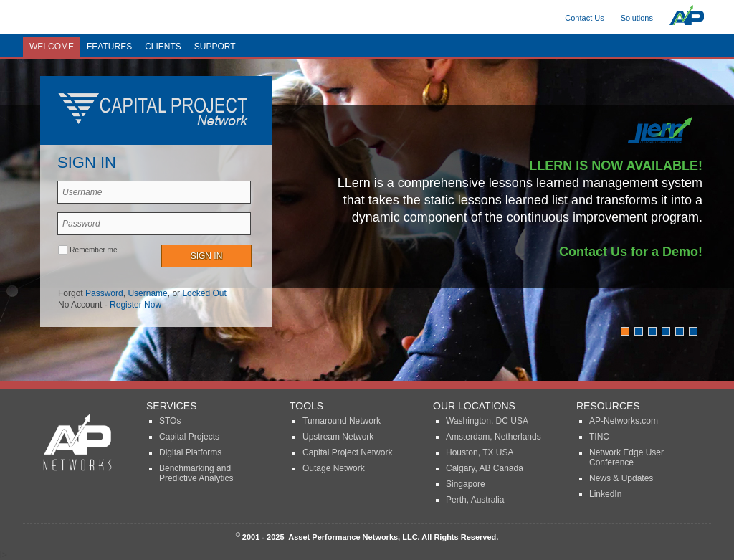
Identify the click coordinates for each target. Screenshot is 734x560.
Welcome (52, 47)
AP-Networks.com (624, 421)
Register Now (135, 305)
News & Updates (621, 478)
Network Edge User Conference (626, 457)
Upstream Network (338, 437)
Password (104, 293)
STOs (170, 421)
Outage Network (334, 468)
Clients (163, 47)
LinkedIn (605, 494)
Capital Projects (189, 437)
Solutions (637, 18)
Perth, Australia (475, 500)
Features (109, 47)
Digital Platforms (190, 452)
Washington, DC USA (487, 421)
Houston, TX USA (480, 452)
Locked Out (204, 293)
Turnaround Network (342, 421)
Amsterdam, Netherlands (494, 437)
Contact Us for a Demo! (631, 252)
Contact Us (584, 18)
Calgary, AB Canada (485, 468)
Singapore (466, 484)
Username (147, 293)
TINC (599, 437)
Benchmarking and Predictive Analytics (196, 473)
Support (215, 47)
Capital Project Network (347, 452)
